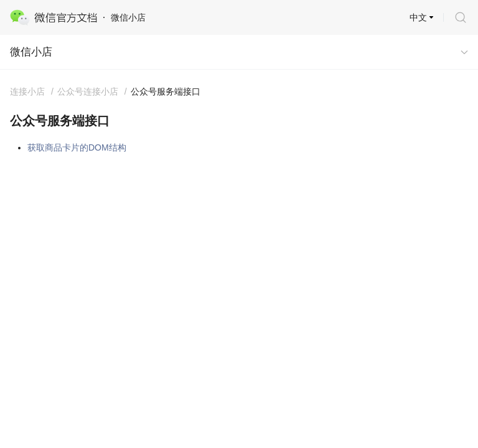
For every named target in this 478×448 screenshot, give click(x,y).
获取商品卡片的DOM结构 (77, 147)
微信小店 (31, 52)
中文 (418, 17)
